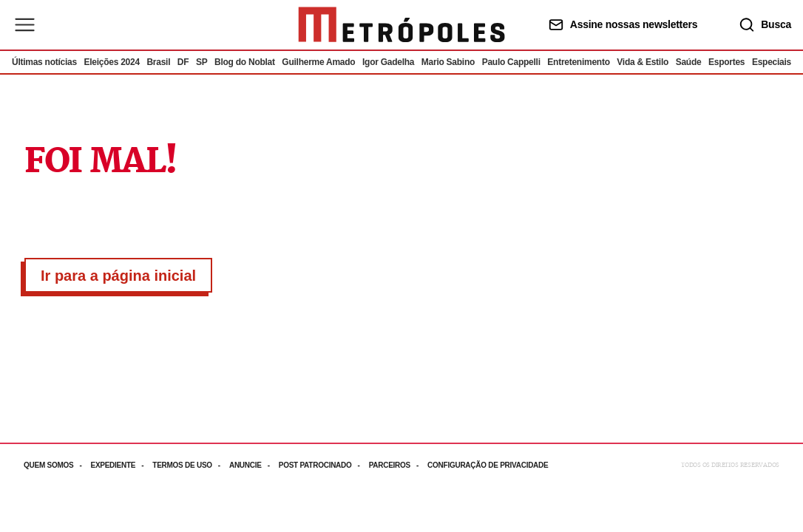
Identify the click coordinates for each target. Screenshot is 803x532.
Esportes (726, 62)
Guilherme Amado (318, 62)
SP (202, 62)
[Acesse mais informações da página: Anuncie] (254, 465)
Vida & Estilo (643, 62)
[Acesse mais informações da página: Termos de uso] (191, 465)
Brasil (158, 62)
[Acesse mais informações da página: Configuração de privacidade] (489, 465)
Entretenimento (578, 62)
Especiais (772, 62)
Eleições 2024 (111, 62)
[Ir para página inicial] (402, 25)
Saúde (689, 62)
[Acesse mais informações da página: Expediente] (121, 465)
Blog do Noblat (245, 62)
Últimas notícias (44, 62)
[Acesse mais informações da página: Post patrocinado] (324, 465)
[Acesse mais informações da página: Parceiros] (398, 465)
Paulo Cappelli (511, 62)
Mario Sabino (448, 62)
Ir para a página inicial (118, 276)
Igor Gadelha (388, 62)
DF (183, 62)
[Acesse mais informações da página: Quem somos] (57, 465)
